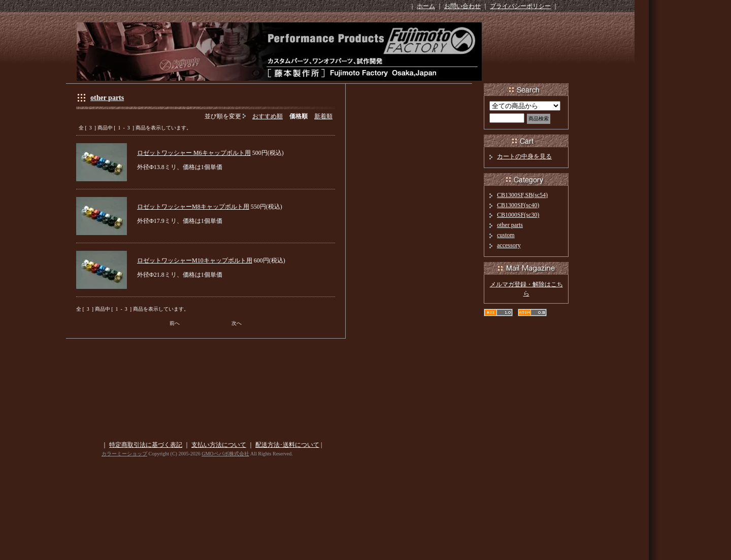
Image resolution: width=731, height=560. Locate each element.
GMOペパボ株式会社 (225, 454)
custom (506, 235)
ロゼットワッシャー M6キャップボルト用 (194, 153)
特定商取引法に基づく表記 (146, 445)
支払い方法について (219, 445)
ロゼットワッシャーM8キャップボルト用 (193, 207)
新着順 (323, 116)
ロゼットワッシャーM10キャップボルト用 (195, 260)
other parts (107, 98)
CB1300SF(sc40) (518, 205)
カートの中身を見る (524, 156)
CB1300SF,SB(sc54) (522, 195)
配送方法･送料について (287, 445)
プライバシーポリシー (520, 6)
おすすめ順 (268, 116)
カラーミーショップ (124, 454)
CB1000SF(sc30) (518, 215)
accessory (509, 245)
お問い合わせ (462, 6)
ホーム (426, 6)
